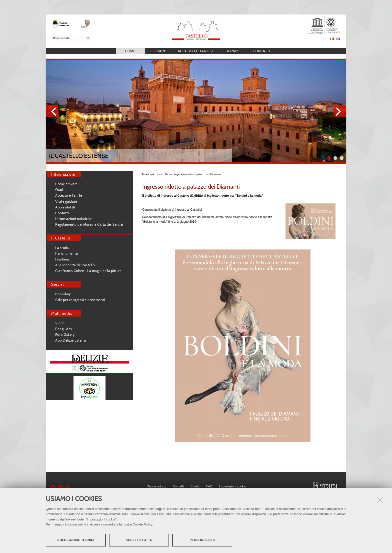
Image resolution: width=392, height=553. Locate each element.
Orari (159, 51)
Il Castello (61, 238)
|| (342, 158)
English (338, 39)
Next (340, 111)
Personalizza (202, 540)
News (169, 174)
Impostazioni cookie (232, 486)
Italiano (332, 39)
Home (130, 51)
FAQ (209, 486)
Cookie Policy (142, 524)
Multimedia (62, 313)
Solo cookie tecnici (76, 540)
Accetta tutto (139, 540)
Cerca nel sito (52, 35)
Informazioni (63, 174)
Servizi (232, 51)
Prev (52, 111)
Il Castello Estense (79, 156)
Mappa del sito (156, 486)
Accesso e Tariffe (196, 51)
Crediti (195, 486)
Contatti (261, 51)
